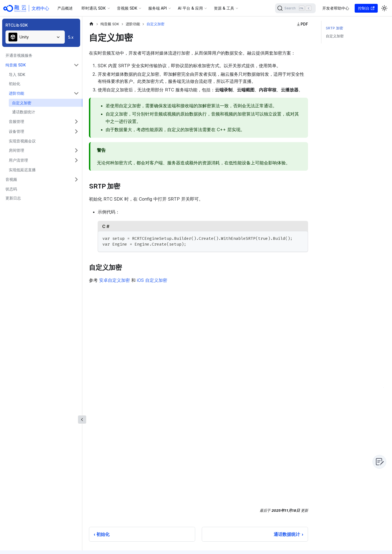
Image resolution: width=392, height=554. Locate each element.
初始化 (15, 84)
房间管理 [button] (16, 150)
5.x (71, 37)
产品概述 (65, 8)
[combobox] (35, 37)
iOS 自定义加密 (152, 280)
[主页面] (91, 24)
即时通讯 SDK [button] (94, 8)
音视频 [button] (11, 179)
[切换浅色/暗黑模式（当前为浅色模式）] (384, 8)
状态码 (11, 189)
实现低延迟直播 (22, 170)
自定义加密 (22, 103)
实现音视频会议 (22, 141)
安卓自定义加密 (114, 280)
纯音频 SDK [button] (16, 65)
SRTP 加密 (334, 28)
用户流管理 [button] (18, 160)
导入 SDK (17, 74)
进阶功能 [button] (16, 93)
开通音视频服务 (19, 55)
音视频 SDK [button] (127, 8)
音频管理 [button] (16, 121)
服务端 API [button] (158, 8)
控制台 (366, 8)
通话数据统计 (24, 112)
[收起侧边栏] (82, 420)
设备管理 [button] (16, 131)
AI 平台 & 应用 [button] (190, 8)
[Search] (295, 8)
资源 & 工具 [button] (224, 8)
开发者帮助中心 (336, 8)
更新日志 (13, 198)
